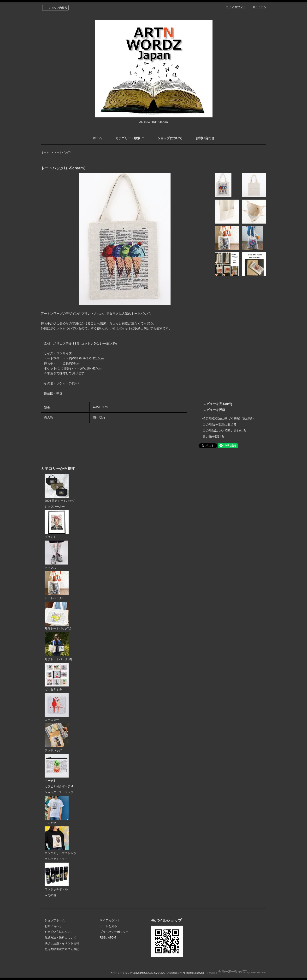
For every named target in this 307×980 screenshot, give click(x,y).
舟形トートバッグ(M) (58, 646)
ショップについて (170, 138)
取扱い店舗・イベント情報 (62, 943)
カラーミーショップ (121, 973)
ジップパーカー (55, 507)
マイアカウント (236, 7)
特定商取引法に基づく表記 (62, 949)
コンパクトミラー (56, 859)
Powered (237, 973)
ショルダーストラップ (59, 792)
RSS (103, 938)
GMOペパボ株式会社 (171, 973)
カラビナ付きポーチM (59, 786)
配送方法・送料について (60, 938)
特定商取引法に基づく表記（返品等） (229, 418)
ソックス (56, 555)
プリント (57, 525)
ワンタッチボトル (57, 877)
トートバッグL (63, 152)
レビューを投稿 (214, 410)
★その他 (50, 895)
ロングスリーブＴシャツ (60, 841)
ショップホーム (55, 920)
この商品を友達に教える (220, 424)
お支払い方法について (59, 932)
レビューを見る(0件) (218, 404)
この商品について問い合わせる (224, 430)
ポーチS (57, 768)
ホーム (97, 138)
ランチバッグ (57, 738)
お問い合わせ (205, 138)
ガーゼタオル (57, 677)
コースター (57, 707)
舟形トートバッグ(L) (58, 616)
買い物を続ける (213, 436)
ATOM (112, 938)
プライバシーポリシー (114, 932)
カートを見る (108, 926)
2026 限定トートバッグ (60, 488)
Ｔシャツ (57, 810)
